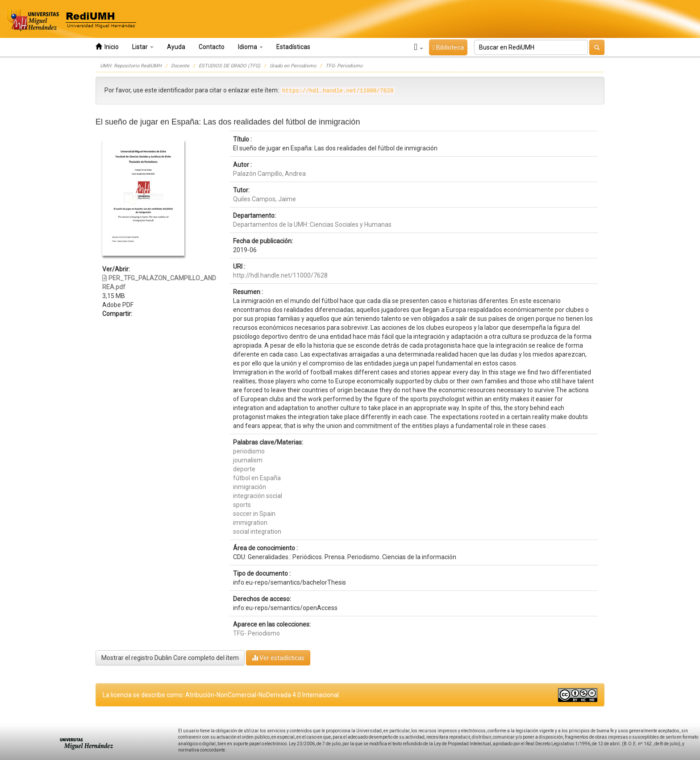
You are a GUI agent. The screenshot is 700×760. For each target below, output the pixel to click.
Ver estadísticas (278, 658)
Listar (143, 47)
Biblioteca (448, 47)
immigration (250, 523)
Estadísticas (293, 47)
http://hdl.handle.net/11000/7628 (280, 275)
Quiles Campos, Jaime (265, 199)
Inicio (107, 47)
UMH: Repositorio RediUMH (131, 66)
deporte (244, 469)
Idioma (250, 47)
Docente (180, 66)
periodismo (249, 451)
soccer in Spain (254, 514)
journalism (248, 460)
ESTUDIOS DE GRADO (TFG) (229, 66)
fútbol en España (257, 478)
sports (242, 505)
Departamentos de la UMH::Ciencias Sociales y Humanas (312, 224)
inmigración (250, 487)
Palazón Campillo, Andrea (269, 174)
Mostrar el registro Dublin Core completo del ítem (170, 658)
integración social (258, 496)
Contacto (212, 47)
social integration (257, 532)
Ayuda (176, 47)
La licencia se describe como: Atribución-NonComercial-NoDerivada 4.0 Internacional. (221, 695)
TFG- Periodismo (344, 66)
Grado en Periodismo (293, 66)
